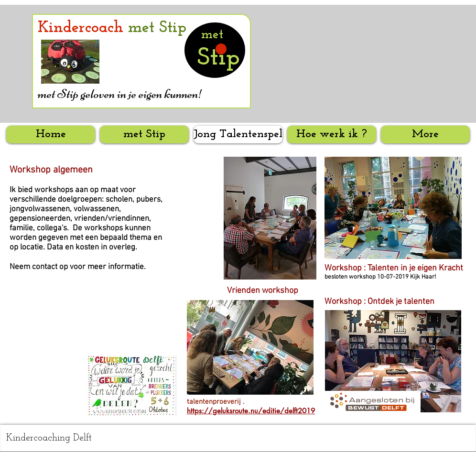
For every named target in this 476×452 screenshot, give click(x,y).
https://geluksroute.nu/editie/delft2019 (251, 411)
